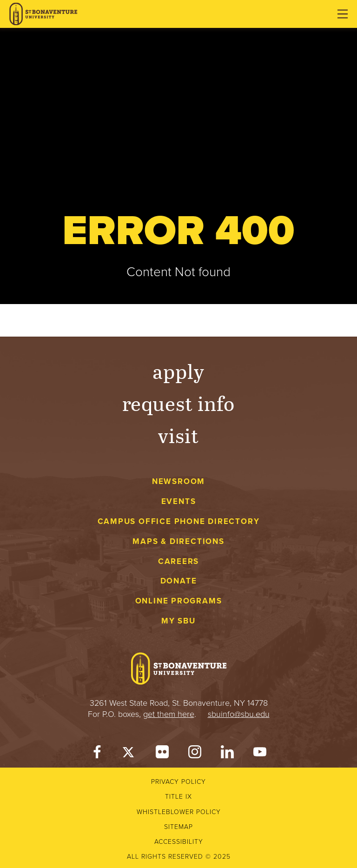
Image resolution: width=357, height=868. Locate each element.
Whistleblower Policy (179, 812)
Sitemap (178, 827)
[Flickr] (162, 754)
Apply (178, 371)
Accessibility (179, 842)
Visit (178, 435)
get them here (169, 714)
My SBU (178, 621)
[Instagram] (195, 754)
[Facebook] (97, 754)
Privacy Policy (178, 782)
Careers (179, 561)
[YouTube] (260, 754)
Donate (179, 581)
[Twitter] (130, 754)
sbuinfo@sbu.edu (239, 714)
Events (179, 501)
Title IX (178, 797)
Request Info (179, 403)
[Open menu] (343, 14)
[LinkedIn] (227, 754)
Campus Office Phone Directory (179, 521)
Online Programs (179, 601)
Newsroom (178, 481)
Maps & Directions (178, 541)
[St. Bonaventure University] (43, 14)
